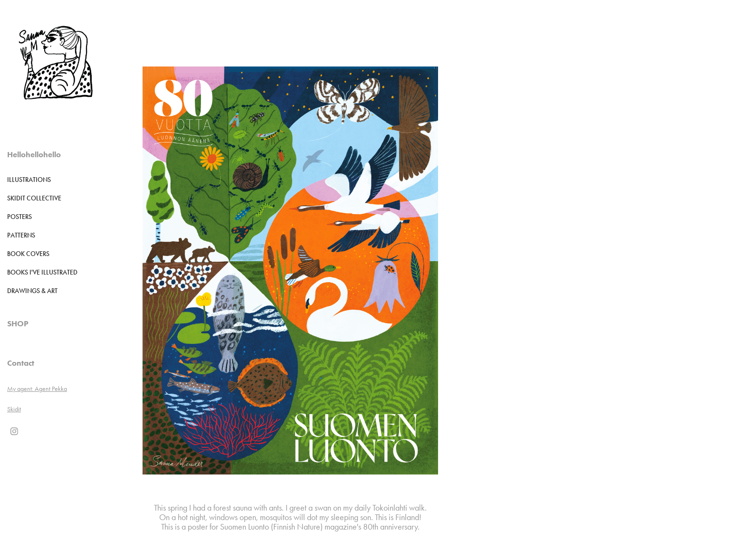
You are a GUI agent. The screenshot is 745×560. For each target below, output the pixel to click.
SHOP (18, 323)
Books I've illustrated (42, 272)
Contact (21, 363)
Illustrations (29, 180)
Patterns (21, 235)
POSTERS (19, 217)
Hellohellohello (34, 154)
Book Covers (28, 254)
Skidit (14, 409)
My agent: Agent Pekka (37, 389)
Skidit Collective (34, 198)
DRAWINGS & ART (32, 291)
